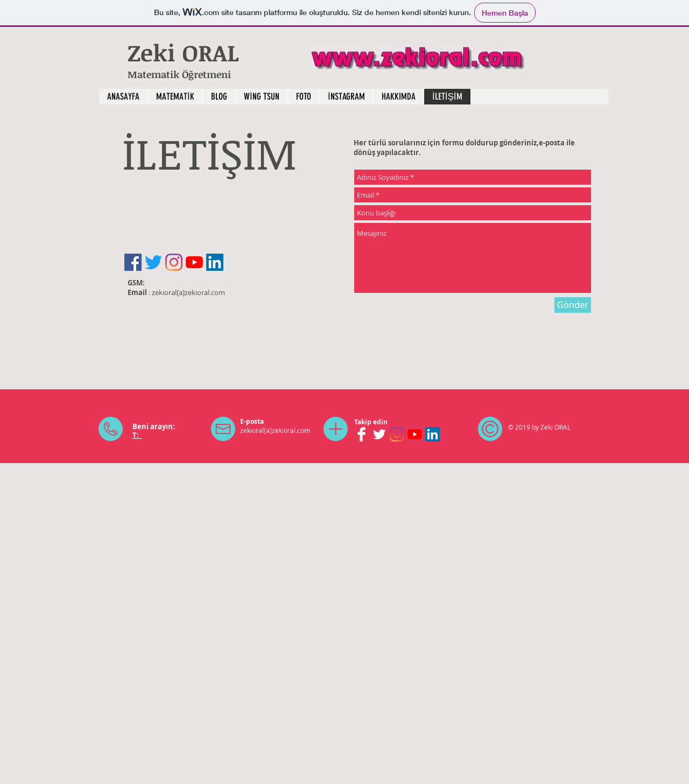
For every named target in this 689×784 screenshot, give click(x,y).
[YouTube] (194, 262)
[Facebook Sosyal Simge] (133, 262)
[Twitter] (153, 262)
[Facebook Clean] (361, 434)
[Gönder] (573, 305)
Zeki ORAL (187, 52)
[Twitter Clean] (379, 434)
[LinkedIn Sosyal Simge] (215, 262)
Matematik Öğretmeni (179, 74)
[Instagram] (174, 262)
